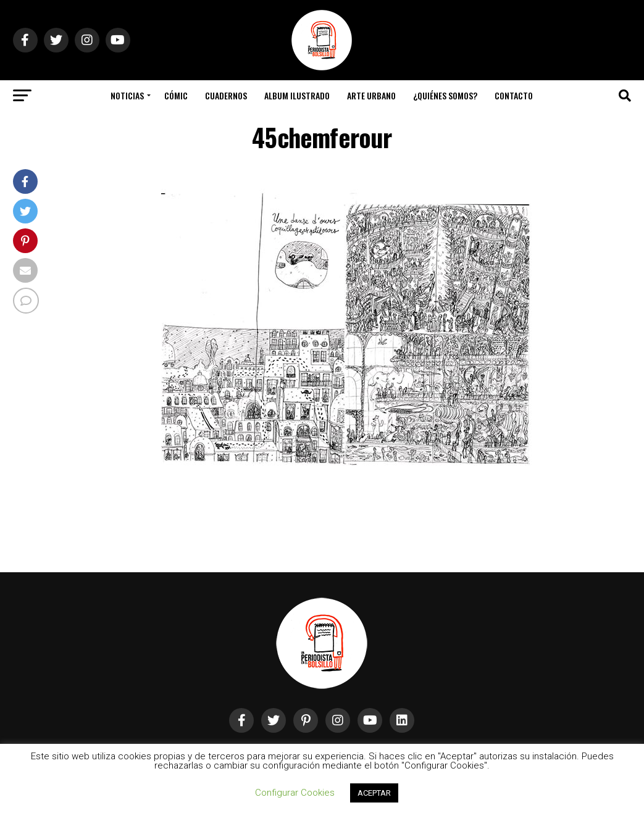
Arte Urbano (371, 95)
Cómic (176, 95)
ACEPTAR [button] (374, 793)
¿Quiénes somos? (445, 95)
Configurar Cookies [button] (295, 793)
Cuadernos (226, 95)
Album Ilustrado (297, 95)
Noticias (127, 95)
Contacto (514, 95)
